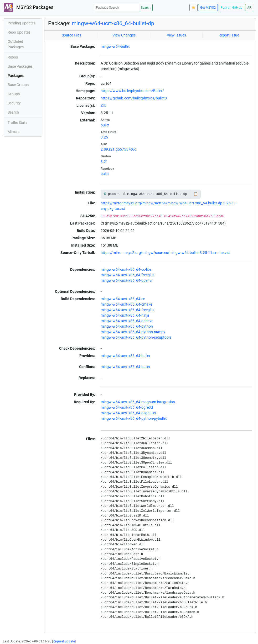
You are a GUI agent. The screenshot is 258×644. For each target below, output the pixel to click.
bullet (105, 125)
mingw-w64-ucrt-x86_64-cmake (126, 304)
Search (146, 8)
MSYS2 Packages (29, 7)
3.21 (104, 162)
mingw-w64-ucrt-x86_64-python (127, 326)
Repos (13, 57)
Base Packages (20, 66)
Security (14, 103)
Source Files (71, 35)
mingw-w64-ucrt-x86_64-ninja (125, 315)
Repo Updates (19, 32)
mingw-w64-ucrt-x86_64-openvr (127, 280)
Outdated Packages (16, 44)
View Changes (124, 35)
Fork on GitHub (231, 8)
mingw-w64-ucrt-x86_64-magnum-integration (138, 402)
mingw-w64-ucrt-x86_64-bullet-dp (113, 23)
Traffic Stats (17, 123)
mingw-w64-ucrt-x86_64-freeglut (127, 275)
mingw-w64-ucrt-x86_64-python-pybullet (134, 418)
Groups (14, 94)
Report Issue (229, 35)
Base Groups (18, 85)
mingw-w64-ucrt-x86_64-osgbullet (128, 413)
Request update (64, 641)
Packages (16, 76)
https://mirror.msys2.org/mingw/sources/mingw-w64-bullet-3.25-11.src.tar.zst (165, 253)
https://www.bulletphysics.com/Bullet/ (132, 91)
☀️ (193, 8)
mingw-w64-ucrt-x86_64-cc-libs (126, 269)
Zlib (104, 105)
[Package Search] (116, 7)
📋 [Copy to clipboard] (196, 194)
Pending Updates (22, 23)
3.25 (104, 137)
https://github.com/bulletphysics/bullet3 (134, 98)
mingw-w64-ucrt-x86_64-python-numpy (133, 332)
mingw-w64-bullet (115, 46)
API (250, 8)
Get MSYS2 (208, 8)
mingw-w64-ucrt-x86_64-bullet (125, 356)
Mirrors (14, 132)
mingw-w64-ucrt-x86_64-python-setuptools (136, 337)
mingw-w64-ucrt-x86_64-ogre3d (127, 407)
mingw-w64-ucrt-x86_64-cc (123, 299)
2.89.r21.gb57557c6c (118, 149)
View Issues (176, 35)
